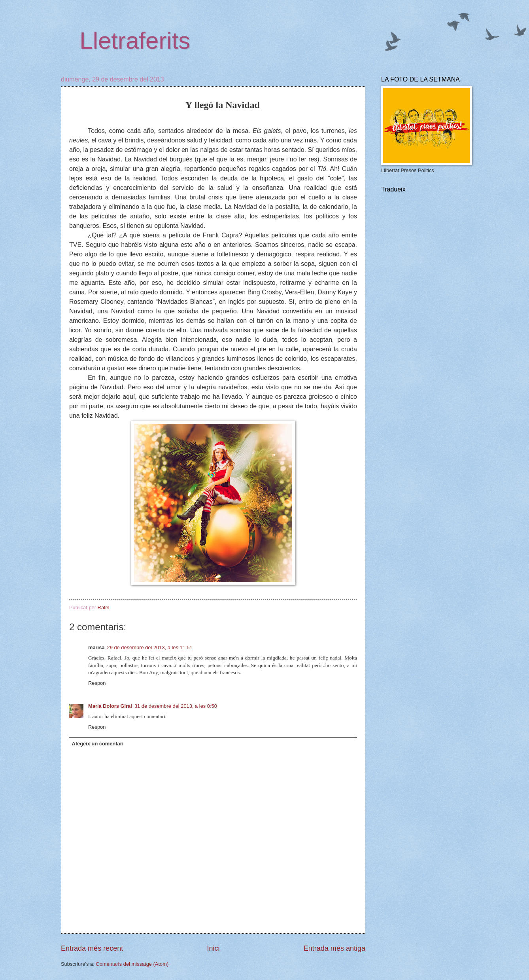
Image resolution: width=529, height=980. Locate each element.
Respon (97, 683)
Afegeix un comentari (97, 744)
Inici (213, 948)
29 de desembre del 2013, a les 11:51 (150, 647)
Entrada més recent (92, 948)
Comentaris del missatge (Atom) (132, 964)
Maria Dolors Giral (110, 706)
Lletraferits (135, 41)
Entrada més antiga (334, 948)
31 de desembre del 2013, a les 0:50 (176, 706)
